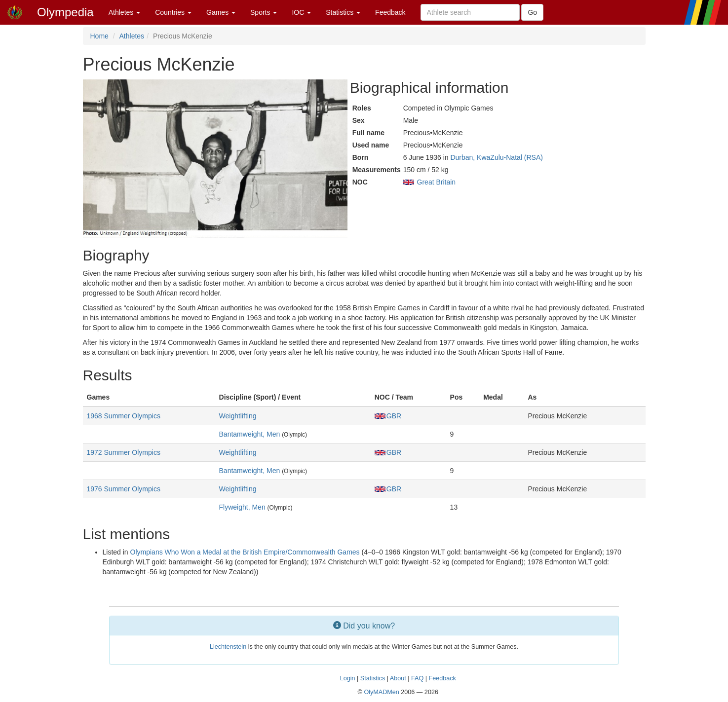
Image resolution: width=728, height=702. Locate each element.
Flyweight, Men (242, 507)
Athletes (124, 12)
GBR (388, 416)
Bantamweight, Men (250, 434)
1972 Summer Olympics (124, 452)
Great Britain (437, 182)
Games (221, 12)
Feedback (390, 12)
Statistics (343, 12)
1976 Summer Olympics (124, 489)
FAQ (417, 678)
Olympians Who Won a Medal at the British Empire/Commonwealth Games (245, 552)
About (398, 678)
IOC (301, 12)
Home (99, 36)
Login (348, 678)
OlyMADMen (381, 692)
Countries (173, 12)
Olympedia (65, 12)
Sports (264, 12)
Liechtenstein (228, 647)
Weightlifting (238, 416)
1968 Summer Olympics (124, 416)
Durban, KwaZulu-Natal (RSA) (497, 157)
